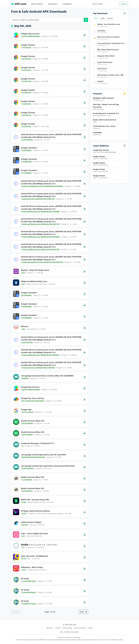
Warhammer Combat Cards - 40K (110, 75)
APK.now (19, 4)
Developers (53, 4)
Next (83, 612)
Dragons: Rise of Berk (106, 56)
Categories (67, 4)
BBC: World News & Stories (108, 50)
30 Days (110, 18)
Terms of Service (80, 628)
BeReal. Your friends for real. (109, 24)
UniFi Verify (102, 69)
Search (124, 4)
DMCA (90, 628)
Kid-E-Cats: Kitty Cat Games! (108, 37)
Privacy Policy (67, 628)
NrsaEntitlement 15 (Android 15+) (106, 113)
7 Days (102, 18)
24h (96, 18)
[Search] (105, 4)
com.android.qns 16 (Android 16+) (111, 43)
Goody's (101, 81)
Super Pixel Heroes (105, 62)
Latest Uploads (37, 4)
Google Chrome (99, 157)
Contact (58, 628)
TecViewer (101, 31)
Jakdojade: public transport (103, 98)
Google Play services (101, 150)
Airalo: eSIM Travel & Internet (104, 120)
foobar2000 (97, 133)
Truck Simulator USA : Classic (104, 126)
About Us (50, 628)
